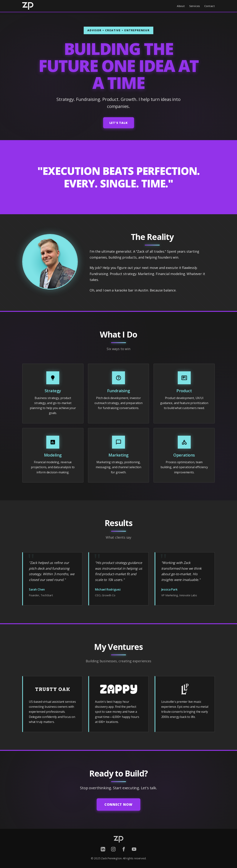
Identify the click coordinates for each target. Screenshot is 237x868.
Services (195, 6)
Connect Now (118, 804)
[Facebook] (124, 849)
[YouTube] (134, 849)
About (181, 6)
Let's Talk (119, 123)
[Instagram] (113, 849)
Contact (210, 6)
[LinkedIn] (103, 849)
